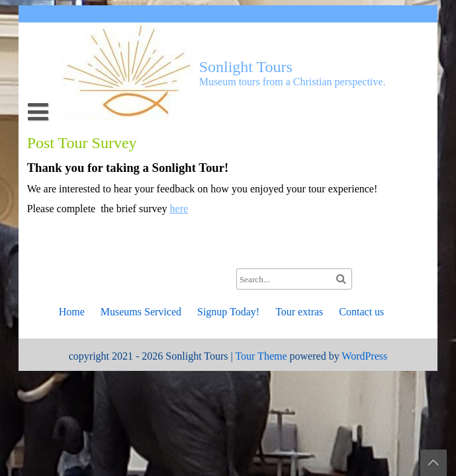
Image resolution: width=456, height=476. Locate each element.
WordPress (364, 356)
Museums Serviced (141, 312)
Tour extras (299, 312)
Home (72, 312)
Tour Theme (261, 356)
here (179, 209)
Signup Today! (228, 312)
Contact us (361, 312)
